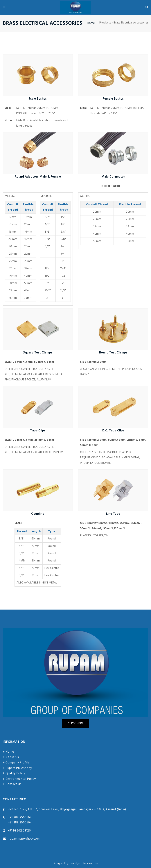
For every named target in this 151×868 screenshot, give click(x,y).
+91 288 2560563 (20, 817)
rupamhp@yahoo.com (24, 839)
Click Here (76, 724)
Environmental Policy (19, 779)
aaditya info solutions (85, 863)
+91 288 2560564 (20, 823)
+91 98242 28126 (19, 831)
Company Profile (16, 763)
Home (91, 23)
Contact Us (12, 784)
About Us (11, 757)
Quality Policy (14, 773)
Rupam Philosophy (17, 768)
